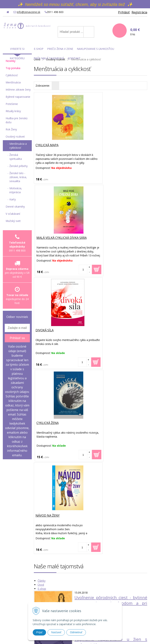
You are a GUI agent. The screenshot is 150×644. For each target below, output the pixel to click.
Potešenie (12, 104)
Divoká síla (45, 238)
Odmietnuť (76, 632)
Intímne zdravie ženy (18, 90)
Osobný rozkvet (15, 137)
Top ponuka (13, 68)
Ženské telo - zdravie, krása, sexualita (18, 177)
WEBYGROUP (123, 637)
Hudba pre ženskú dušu (17, 120)
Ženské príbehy (19, 166)
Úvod (41, 400)
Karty (13, 199)
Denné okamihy (15, 207)
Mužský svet (13, 221)
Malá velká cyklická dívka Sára (118, 145)
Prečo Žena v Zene (60, 49)
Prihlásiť (124, 12)
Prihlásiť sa (17, 338)
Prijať (39, 632)
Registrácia (139, 12)
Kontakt (74, 58)
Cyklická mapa (47, 145)
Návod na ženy (48, 331)
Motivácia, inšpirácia (16, 190)
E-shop (42, 404)
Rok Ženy (11, 129)
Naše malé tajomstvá (49, 58)
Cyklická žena (104, 238)
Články (42, 396)
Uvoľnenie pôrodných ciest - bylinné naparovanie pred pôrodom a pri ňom (111, 418)
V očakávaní (13, 214)
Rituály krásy (13, 111)
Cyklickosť (12, 75)
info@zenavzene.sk (29, 12)
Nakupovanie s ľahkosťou (95, 49)
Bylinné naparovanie (18, 97)
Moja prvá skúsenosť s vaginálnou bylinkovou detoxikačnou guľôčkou (111, 540)
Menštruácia (13, 82)
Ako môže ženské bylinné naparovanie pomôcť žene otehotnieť (111, 499)
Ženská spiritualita (16, 157)
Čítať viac (80, 430)
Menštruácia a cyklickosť (18, 146)
